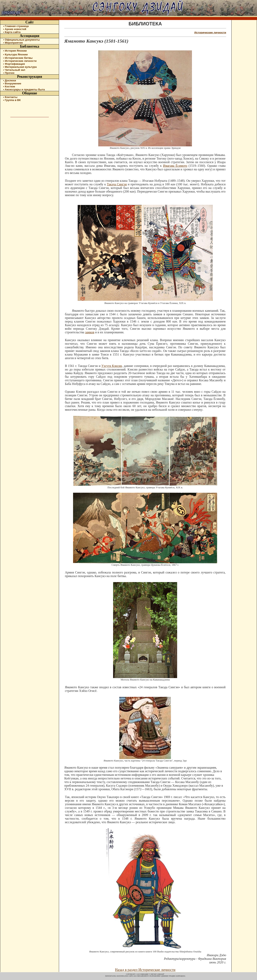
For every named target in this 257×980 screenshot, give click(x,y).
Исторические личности (210, 32)
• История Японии (15, 51)
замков (90, 332)
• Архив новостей (15, 29)
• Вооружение (12, 83)
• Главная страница (16, 26)
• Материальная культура (20, 67)
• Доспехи (10, 80)
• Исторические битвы (18, 58)
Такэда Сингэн (117, 184)
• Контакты (10, 97)
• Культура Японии (16, 54)
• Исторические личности (20, 61)
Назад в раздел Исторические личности (145, 970)
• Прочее (9, 73)
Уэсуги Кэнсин (112, 366)
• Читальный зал (14, 70)
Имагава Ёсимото (175, 166)
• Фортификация (14, 64)
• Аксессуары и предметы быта (24, 89)
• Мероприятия (13, 43)
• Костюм (9, 86)
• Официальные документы (22, 40)
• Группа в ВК (12, 100)
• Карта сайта (12, 32)
